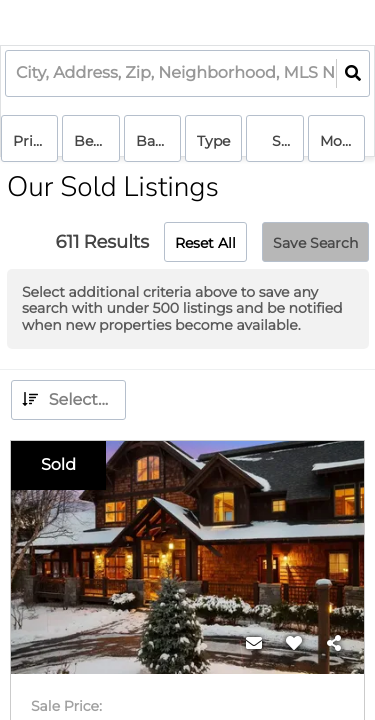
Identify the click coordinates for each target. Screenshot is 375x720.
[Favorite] (294, 644)
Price (31, 141)
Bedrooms (96, 141)
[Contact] (254, 644)
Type (213, 141)
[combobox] (18, 73)
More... (342, 141)
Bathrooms (158, 141)
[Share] (334, 644)
